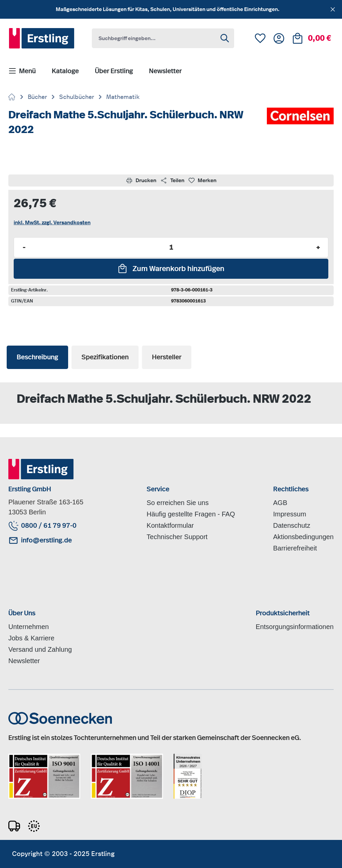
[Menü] (22, 72)
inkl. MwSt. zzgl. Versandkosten (52, 223)
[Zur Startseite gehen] (12, 98)
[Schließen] (333, 8)
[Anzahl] (171, 247)
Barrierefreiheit (295, 548)
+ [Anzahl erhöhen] (318, 247)
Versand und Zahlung (40, 649)
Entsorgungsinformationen (295, 627)
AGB (280, 503)
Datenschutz (292, 525)
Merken (202, 180)
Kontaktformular (170, 525)
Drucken (141, 180)
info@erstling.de (46, 540)
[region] (171, 9)
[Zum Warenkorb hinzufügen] (171, 269)
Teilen (172, 180)
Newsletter (24, 661)
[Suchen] (225, 38)
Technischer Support (177, 537)
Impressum (290, 514)
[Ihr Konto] (279, 38)
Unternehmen (29, 627)
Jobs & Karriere (31, 638)
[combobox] (154, 38)
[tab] (37, 357)
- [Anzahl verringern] (24, 247)
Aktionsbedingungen (303, 537)
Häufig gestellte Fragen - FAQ (191, 514)
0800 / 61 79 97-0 (49, 526)
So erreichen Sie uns (178, 503)
